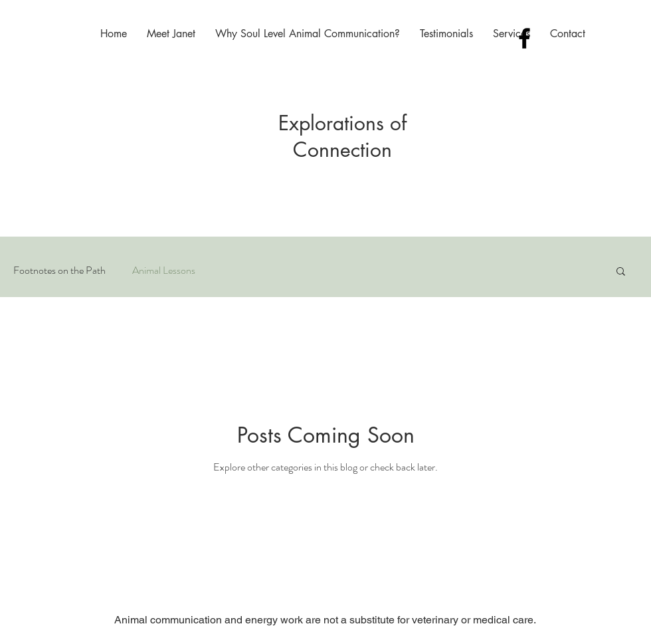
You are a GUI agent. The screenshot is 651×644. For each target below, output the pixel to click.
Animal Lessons (164, 270)
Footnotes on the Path (59, 270)
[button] (621, 272)
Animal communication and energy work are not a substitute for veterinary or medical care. (325, 620)
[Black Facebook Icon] (524, 38)
